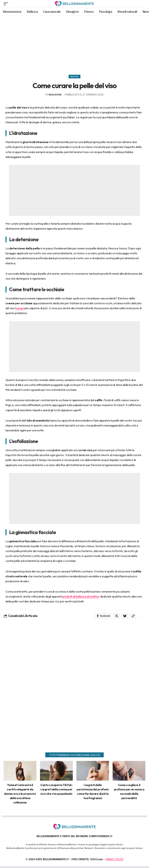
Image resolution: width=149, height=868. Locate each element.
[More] (141, 618)
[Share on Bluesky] (123, 618)
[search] (142, 4)
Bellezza (75, 77)
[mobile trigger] (7, 4)
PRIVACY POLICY (115, 861)
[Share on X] (115, 618)
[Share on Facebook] (101, 618)
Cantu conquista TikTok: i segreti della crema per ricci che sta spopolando (56, 791)
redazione (55, 96)
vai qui (20, 309)
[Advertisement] (74, 44)
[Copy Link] (132, 618)
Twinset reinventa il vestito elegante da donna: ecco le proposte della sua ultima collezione (20, 796)
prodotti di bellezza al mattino (81, 598)
